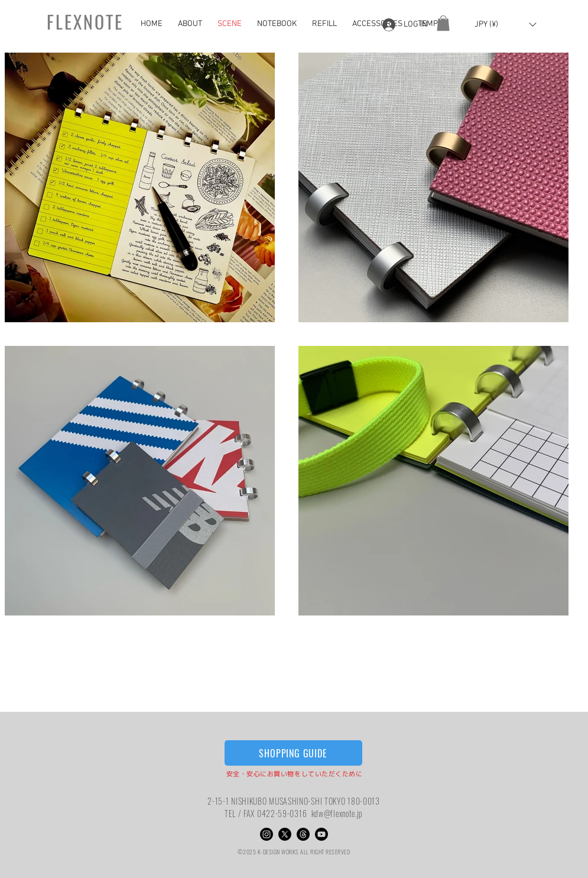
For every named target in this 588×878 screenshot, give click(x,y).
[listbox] (505, 25)
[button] (443, 23)
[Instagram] (267, 834)
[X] (285, 834)
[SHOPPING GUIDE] (293, 753)
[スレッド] (303, 834)
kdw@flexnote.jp (337, 813)
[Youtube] (321, 834)
